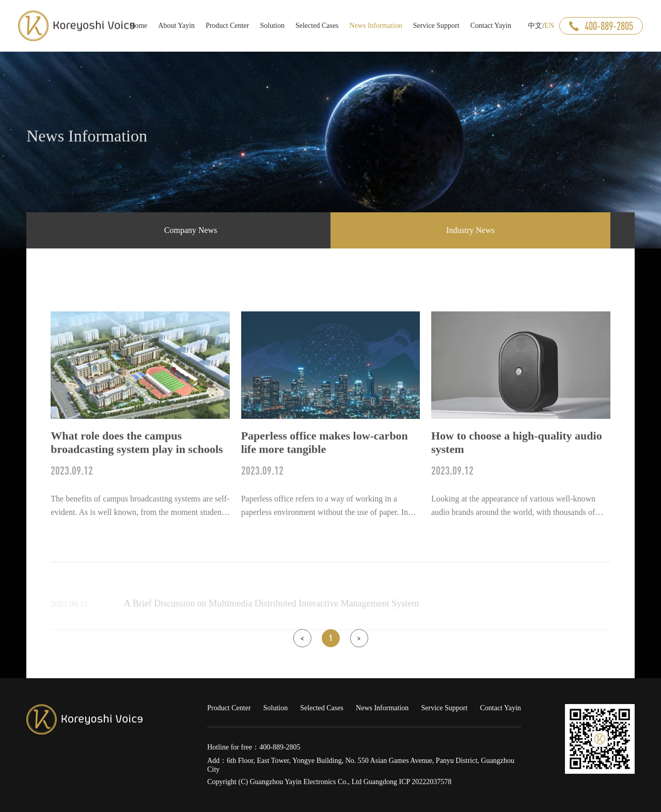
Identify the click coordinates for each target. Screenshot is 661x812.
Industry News (470, 230)
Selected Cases (322, 708)
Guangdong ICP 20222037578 (408, 782)
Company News (191, 230)
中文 (535, 26)
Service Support (444, 708)
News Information (382, 708)
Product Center (229, 708)
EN (549, 26)
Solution (276, 708)
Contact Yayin (500, 708)
